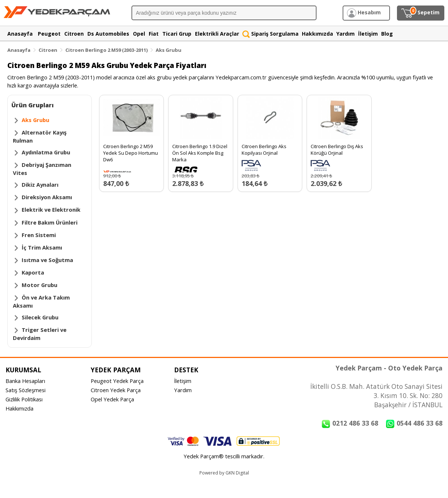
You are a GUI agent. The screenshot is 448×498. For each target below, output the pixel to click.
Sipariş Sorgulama (270, 34)
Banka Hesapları (25, 381)
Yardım (183, 390)
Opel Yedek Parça (112, 399)
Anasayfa (19, 50)
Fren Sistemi (39, 235)
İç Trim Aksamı (42, 247)
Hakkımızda (19, 408)
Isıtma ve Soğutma (47, 260)
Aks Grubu (169, 50)
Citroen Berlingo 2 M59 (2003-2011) (106, 50)
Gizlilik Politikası (24, 399)
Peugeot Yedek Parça (117, 381)
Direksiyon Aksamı (47, 197)
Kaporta (33, 272)
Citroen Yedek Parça (116, 390)
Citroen (48, 50)
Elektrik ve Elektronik (51, 209)
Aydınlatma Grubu (46, 152)
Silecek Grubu (40, 317)
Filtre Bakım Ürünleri (50, 222)
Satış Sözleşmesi (26, 390)
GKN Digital (237, 473)
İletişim (183, 381)
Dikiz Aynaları (40, 184)
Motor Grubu (39, 285)
